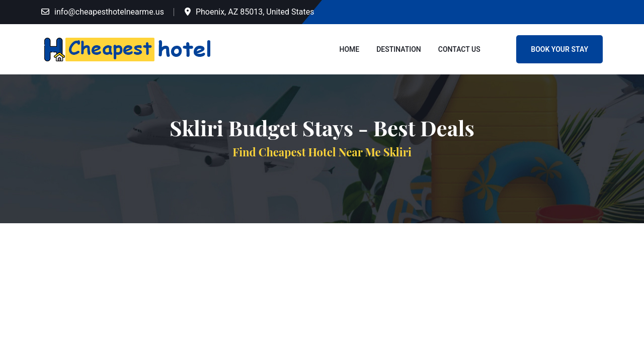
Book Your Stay (559, 49)
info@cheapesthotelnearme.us (109, 12)
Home (350, 49)
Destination (399, 49)
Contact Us (459, 49)
